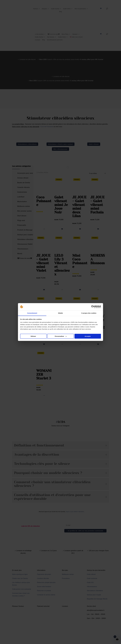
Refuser (33, 336)
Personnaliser (61, 336)
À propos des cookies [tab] (89, 313)
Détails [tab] (60, 313)
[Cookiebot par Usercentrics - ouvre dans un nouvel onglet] (93, 307)
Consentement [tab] (32, 313)
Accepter (88, 336)
